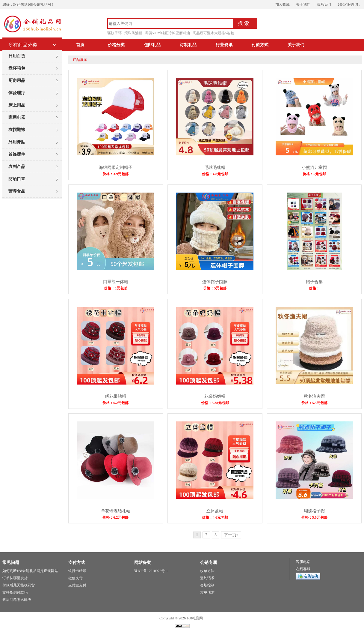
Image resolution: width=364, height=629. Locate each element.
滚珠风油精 (133, 33)
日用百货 (17, 56)
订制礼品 (188, 45)
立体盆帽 (215, 511)
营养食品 (17, 191)
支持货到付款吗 (15, 592)
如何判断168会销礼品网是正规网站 (30, 571)
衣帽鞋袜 (17, 130)
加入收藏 (283, 4)
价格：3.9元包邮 (115, 174)
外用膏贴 (17, 142)
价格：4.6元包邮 (215, 517)
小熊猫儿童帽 (314, 168)
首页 (80, 45)
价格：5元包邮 (314, 174)
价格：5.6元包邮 (314, 517)
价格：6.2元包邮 (115, 403)
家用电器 (17, 117)
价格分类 (116, 45)
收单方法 (207, 571)
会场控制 (207, 585)
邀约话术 (207, 578)
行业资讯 (224, 45)
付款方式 (260, 45)
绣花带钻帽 (116, 396)
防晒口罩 (17, 179)
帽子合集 (314, 282)
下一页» (231, 535)
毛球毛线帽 (215, 168)
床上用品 (17, 105)
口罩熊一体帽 (116, 282)
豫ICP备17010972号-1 (151, 571)
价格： (314, 288)
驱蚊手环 (114, 33)
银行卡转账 (77, 571)
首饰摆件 (17, 154)
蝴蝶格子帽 (314, 511)
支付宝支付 (77, 585)
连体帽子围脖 (215, 282)
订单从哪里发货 (15, 578)
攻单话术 (207, 592)
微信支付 (75, 578)
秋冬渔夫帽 (314, 396)
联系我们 (324, 4)
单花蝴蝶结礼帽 (116, 511)
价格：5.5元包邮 (314, 403)
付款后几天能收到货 (19, 585)
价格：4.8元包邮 (215, 174)
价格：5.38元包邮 (215, 403)
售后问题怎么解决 (17, 600)
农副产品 (17, 167)
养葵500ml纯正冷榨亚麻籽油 (168, 33)
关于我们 (303, 4)
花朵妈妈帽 (215, 396)
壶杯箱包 (17, 68)
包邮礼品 (152, 45)
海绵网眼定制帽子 (116, 168)
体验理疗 (17, 93)
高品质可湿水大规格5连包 (213, 33)
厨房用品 (17, 81)
